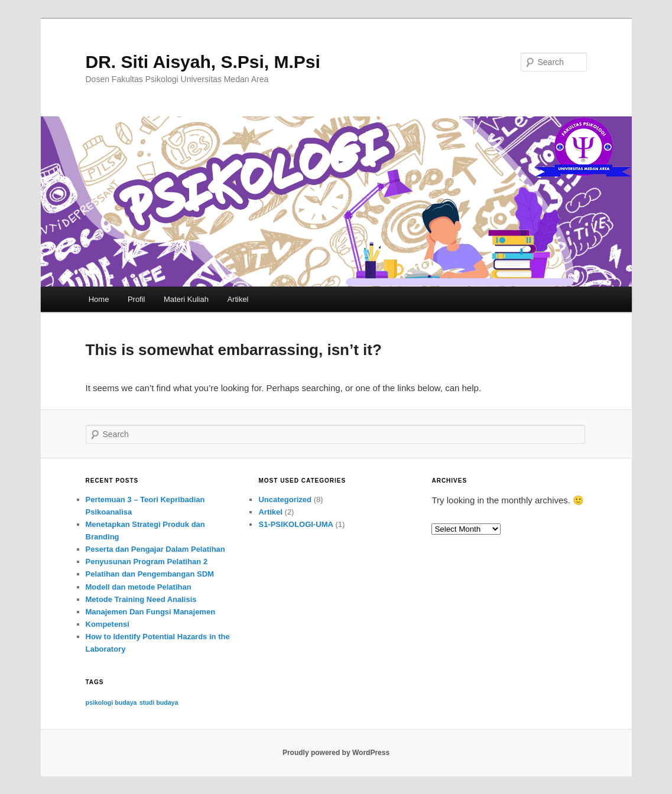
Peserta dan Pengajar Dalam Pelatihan (155, 549)
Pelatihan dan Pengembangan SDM (150, 574)
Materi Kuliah (186, 299)
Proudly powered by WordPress (336, 753)
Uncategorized (285, 499)
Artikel (238, 299)
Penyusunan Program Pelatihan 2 (147, 562)
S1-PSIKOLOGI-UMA (296, 524)
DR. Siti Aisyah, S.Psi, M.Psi (203, 62)
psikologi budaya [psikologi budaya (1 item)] (111, 702)
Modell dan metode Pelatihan (139, 587)
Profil (137, 299)
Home (99, 299)
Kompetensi (108, 624)
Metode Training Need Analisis (141, 599)
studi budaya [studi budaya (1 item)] (159, 702)
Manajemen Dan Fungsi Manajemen (151, 612)
